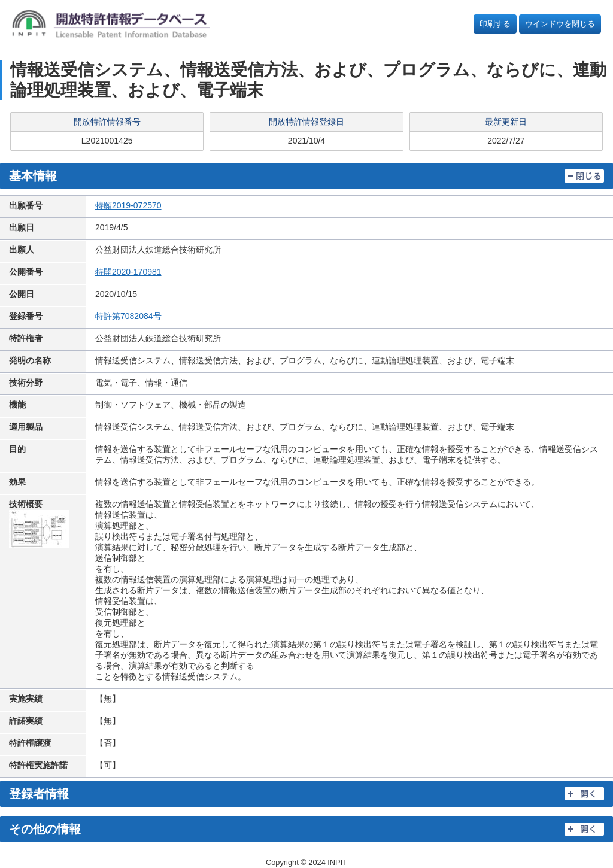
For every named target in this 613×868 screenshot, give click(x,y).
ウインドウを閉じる (560, 24)
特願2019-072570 (128, 205)
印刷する (495, 24)
